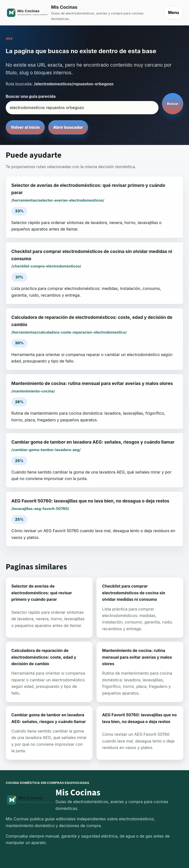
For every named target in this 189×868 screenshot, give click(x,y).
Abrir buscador (68, 127)
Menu (173, 12)
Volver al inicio (25, 127)
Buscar (173, 104)
